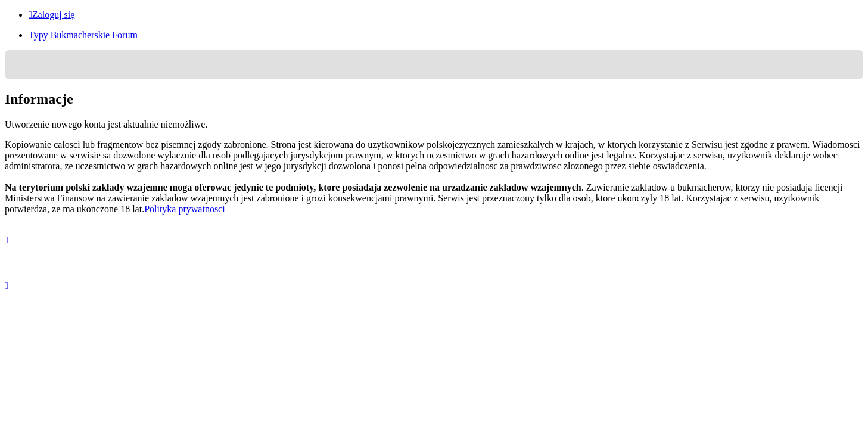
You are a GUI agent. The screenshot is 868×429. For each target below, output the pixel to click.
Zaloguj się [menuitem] (52, 15)
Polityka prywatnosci (185, 209)
